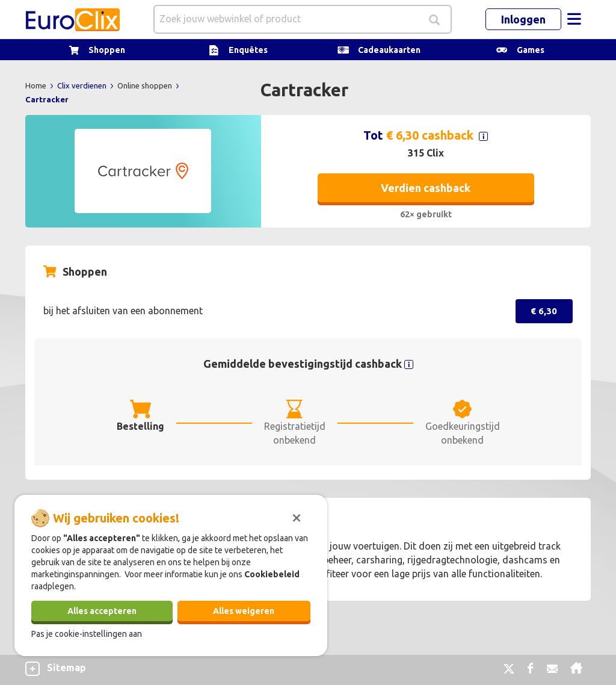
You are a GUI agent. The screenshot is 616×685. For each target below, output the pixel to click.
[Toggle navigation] (574, 19)
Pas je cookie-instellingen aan (87, 634)
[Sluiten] (297, 516)
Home (37, 85)
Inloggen (523, 19)
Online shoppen (146, 85)
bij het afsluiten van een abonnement (123, 311)
